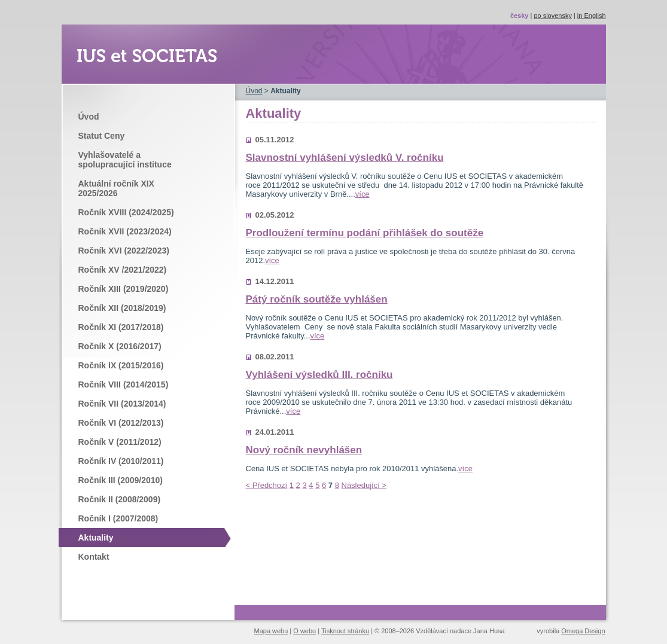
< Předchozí (267, 485)
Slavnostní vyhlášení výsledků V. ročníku (345, 158)
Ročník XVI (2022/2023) (124, 251)
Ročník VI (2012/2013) (121, 423)
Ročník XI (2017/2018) (121, 327)
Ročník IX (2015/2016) (121, 365)
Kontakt (94, 557)
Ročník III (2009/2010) (121, 480)
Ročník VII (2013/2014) (122, 404)
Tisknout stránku (345, 631)
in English (592, 16)
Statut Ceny (102, 136)
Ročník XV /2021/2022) (123, 270)
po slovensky (553, 16)
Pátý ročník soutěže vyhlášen (317, 299)
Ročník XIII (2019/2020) (124, 289)
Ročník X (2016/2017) (120, 346)
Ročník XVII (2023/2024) (125, 231)
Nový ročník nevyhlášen (304, 450)
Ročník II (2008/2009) (120, 499)
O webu (304, 631)
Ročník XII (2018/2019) (122, 308)
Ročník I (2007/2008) (118, 518)
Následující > (364, 485)
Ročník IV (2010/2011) (121, 461)
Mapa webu (271, 631)
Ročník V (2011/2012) (120, 442)
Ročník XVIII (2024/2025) (126, 212)
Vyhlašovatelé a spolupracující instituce (125, 160)
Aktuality (96, 538)
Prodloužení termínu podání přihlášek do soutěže (365, 233)
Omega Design (583, 631)
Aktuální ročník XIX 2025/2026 (116, 188)
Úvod (89, 117)
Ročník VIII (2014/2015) (124, 384)
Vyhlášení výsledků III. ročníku (319, 375)
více (363, 194)
